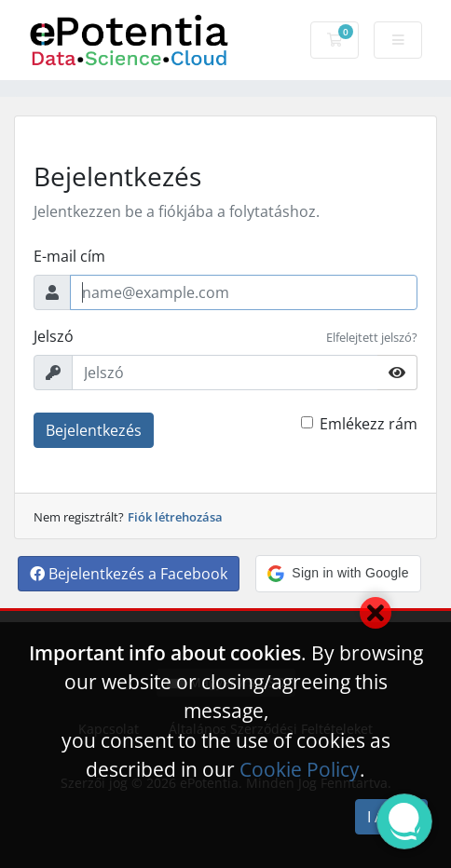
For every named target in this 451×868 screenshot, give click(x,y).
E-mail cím (69, 256)
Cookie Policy (300, 769)
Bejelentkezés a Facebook (129, 574)
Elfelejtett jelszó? (372, 337)
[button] (338, 574)
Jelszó (54, 336)
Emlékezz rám (369, 424)
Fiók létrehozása (175, 517)
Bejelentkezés (94, 430)
